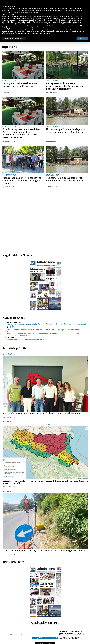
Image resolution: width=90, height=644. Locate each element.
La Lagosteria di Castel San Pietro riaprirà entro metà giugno (21, 85)
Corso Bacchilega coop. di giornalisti (71, 632)
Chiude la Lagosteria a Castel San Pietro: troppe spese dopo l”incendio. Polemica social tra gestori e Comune (21, 133)
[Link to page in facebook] (11, 635)
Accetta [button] (83, 38)
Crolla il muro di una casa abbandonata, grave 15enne (29, 339)
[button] (87, 3)
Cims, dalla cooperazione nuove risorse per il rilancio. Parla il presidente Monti (42, 413)
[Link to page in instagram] (22, 635)
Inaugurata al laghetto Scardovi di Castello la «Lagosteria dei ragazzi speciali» (22, 181)
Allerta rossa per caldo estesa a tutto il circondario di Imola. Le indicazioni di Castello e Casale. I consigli (46, 482)
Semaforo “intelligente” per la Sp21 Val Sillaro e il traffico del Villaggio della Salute (44, 551)
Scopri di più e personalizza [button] (14, 38)
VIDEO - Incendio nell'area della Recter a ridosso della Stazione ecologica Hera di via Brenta (44, 330)
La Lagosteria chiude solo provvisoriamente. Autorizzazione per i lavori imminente (65, 86)
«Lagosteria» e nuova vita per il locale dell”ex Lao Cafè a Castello (65, 179)
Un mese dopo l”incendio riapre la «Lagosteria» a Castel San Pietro (65, 131)
